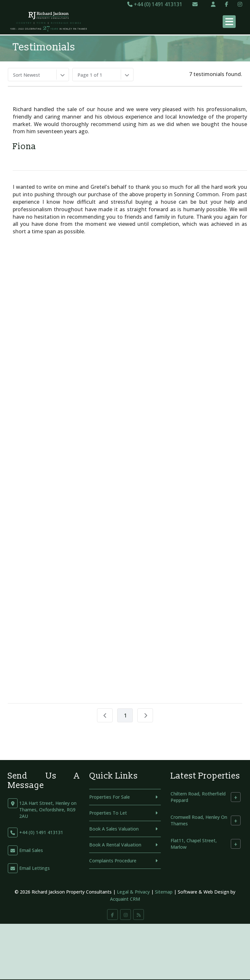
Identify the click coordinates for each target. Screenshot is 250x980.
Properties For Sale (110, 797)
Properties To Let (108, 813)
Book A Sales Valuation (114, 829)
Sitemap (164, 892)
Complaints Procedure (113, 861)
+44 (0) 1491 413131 (155, 4)
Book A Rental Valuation (115, 845)
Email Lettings (35, 868)
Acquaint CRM (125, 899)
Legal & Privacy (133, 892)
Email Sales (31, 850)
